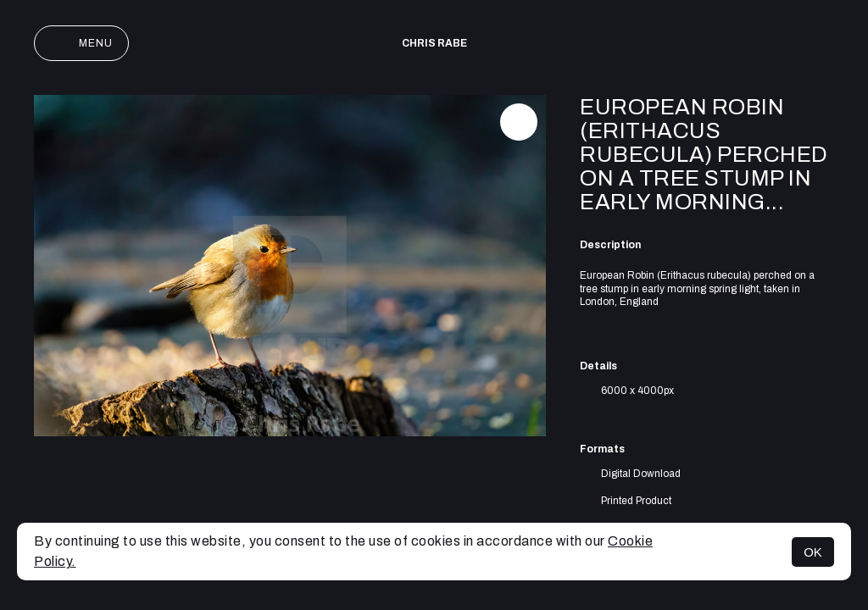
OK (813, 552)
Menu (81, 43)
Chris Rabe (434, 43)
